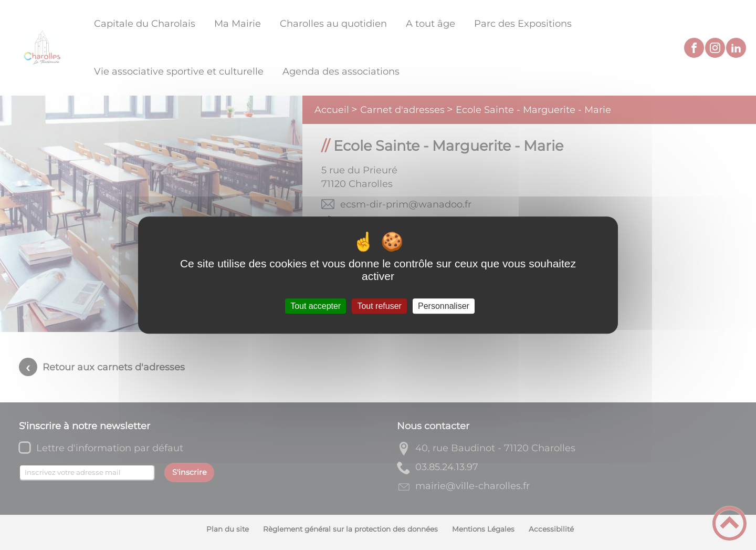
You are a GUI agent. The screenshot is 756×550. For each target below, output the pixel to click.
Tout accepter (316, 306)
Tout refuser (379, 306)
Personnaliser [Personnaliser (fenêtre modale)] (444, 306)
